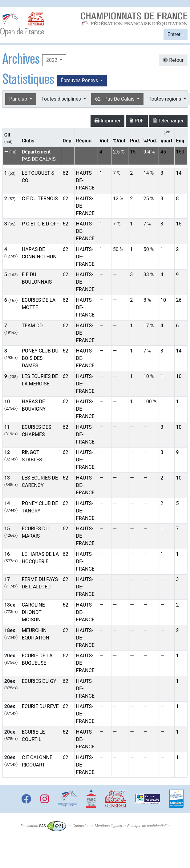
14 (179, 173)
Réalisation (43, 826)
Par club (19, 99)
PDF (137, 121)
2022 (52, 60)
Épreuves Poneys (80, 80)
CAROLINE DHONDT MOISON (33, 612)
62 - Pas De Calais (115, 99)
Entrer (176, 34)
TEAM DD (32, 326)
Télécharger (168, 121)
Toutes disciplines (62, 99)
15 (133, 152)
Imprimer (108, 121)
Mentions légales (108, 826)
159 (180, 152)
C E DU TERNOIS (40, 199)
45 (163, 152)
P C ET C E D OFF (41, 224)
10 (163, 300)
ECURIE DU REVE (40, 706)
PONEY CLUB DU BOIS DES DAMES (40, 358)
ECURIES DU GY (39, 681)
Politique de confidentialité (148, 826)
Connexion (81, 826)
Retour (173, 60)
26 (179, 300)
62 (66, 173)
